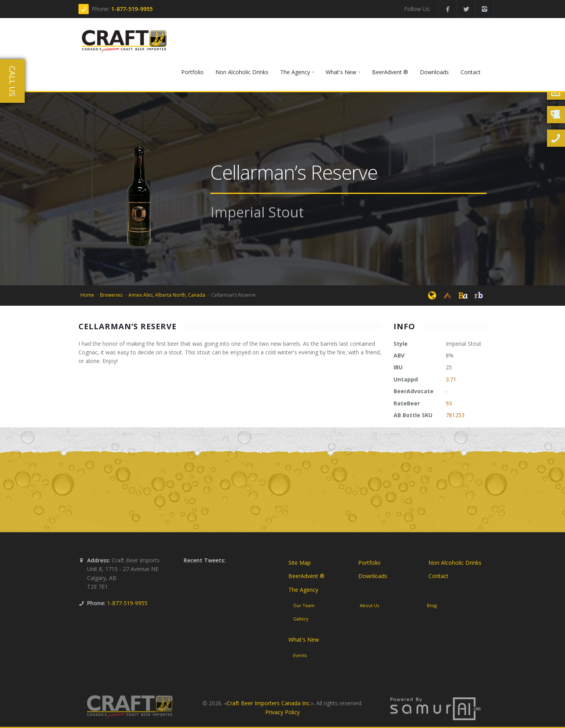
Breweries (111, 295)
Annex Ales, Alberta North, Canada (167, 295)
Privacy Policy (282, 712)
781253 (455, 415)
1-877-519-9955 (132, 9)
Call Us (12, 81)
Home (87, 295)
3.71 (451, 379)
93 (449, 403)
